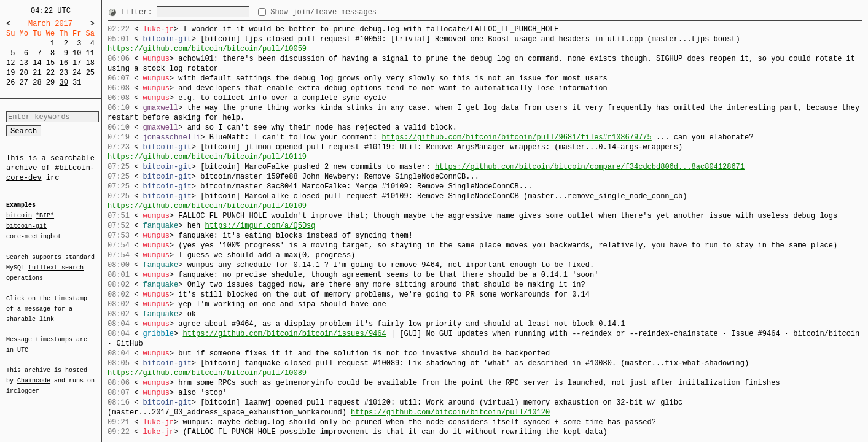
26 (10, 83)
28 (37, 83)
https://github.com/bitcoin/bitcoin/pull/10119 (207, 157)
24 (77, 73)
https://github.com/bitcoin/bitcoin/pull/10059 (207, 49)
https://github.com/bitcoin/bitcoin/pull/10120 (450, 412)
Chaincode (34, 373)
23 (63, 73)
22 (50, 73)
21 (37, 73)
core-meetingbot (34, 236)
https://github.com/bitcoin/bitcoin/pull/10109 (207, 206)
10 (77, 53)
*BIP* (45, 216)
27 (24, 83)
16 (63, 63)
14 (37, 63)
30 (63, 83)
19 (10, 73)
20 (24, 73)
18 (90, 63)
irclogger (23, 383)
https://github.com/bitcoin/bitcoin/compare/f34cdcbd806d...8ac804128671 (590, 167)
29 (50, 83)
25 (90, 73)
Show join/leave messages (346, 12)
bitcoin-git (26, 226)
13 (24, 63)
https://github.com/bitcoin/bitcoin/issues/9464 (284, 334)
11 (90, 53)
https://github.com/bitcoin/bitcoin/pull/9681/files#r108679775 (516, 137)
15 (50, 63)
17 (77, 63)
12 (10, 63)
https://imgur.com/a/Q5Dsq (260, 226)
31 (77, 83)
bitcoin (19, 216)
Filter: (139, 12)
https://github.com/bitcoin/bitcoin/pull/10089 (207, 373)
